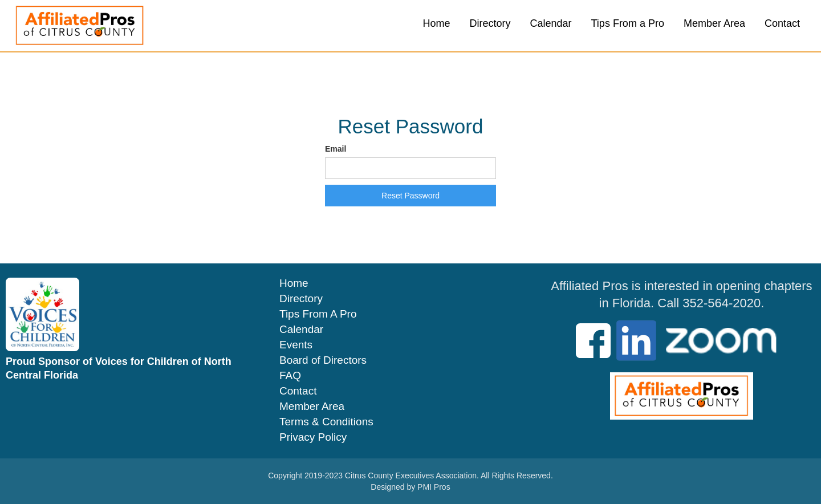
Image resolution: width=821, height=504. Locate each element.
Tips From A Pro (318, 314)
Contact (782, 23)
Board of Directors (323, 360)
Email (336, 149)
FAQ (290, 376)
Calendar (551, 23)
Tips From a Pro (628, 23)
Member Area (714, 23)
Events (296, 345)
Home (436, 23)
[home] (80, 26)
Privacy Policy (313, 437)
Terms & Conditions (326, 422)
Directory (490, 23)
